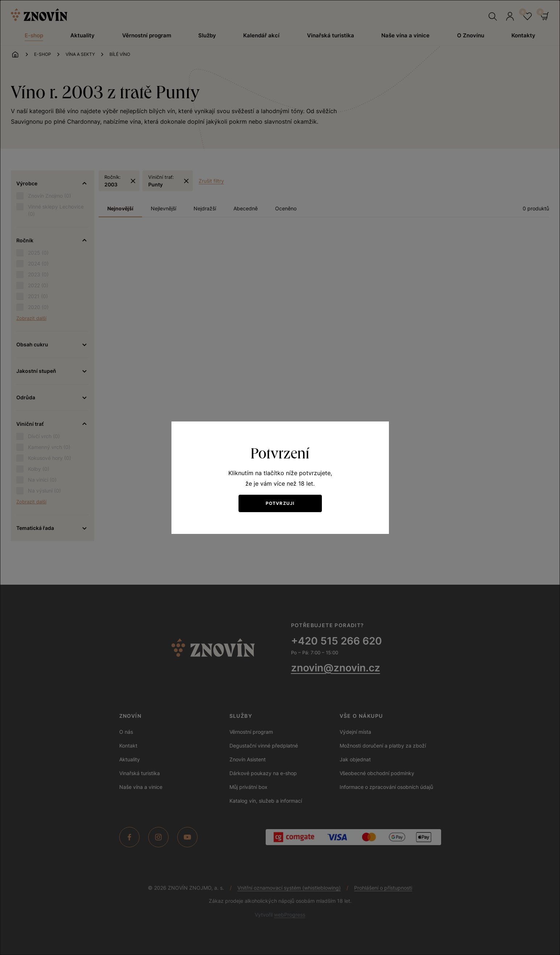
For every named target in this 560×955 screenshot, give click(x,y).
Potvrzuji (280, 503)
